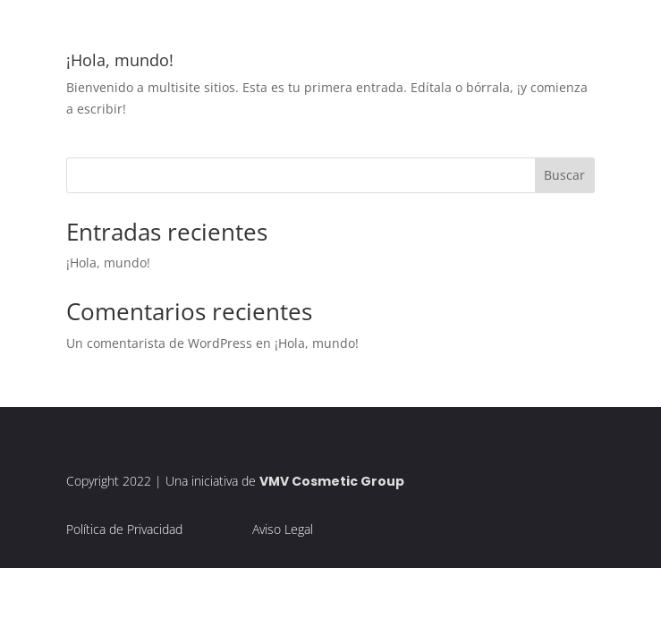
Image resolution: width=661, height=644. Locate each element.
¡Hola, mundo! (120, 60)
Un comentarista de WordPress (159, 343)
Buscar (564, 175)
